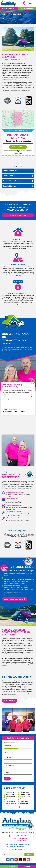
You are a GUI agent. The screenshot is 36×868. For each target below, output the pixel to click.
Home (4, 17)
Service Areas (10, 17)
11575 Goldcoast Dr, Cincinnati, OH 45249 (18, 845)
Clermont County (20, 17)
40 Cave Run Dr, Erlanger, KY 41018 (18, 847)
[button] (30, 3)
